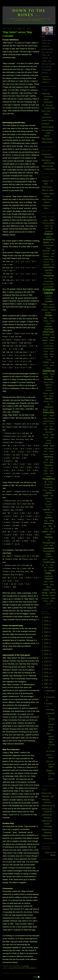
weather (46, 590)
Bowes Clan (47, 793)
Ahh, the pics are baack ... (51, 764)
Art (52, 243)
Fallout (52, 340)
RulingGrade (49, 512)
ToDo (46, 546)
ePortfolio (46, 335)
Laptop (45, 415)
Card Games (49, 267)
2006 (46, 687)
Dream (51, 318)
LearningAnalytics (49, 421)
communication (49, 287)
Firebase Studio (49, 346)
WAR (46, 582)
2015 (46, 654)
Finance (52, 343)
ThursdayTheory (49, 543)
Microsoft (49, 432)
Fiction (45, 343)
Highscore (49, 385)
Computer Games (49, 291)
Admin (47, 229)
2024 (46, 625)
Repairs (49, 501)
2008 (46, 680)
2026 (46, 617)
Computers (49, 296)
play (52, 468)
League (52, 415)
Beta (53, 251)
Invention (49, 399)
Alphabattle (49, 232)
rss (53, 510)
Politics (46, 474)
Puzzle (45, 490)
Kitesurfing (49, 412)
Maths (51, 429)
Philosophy (49, 465)
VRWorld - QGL (48, 796)
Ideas (45, 396)
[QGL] (46, 220)
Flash (52, 351)
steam (49, 534)
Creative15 (49, 299)
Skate (46, 521)
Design (21, 959)
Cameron (46, 265)
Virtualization (49, 576)
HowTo (52, 393)
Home (21, 972)
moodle (49, 440)
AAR (52, 220)
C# (52, 262)
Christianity (49, 276)
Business (47, 262)
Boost (53, 256)
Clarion (51, 279)
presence (49, 476)
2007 (46, 684)
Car (53, 265)
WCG (49, 587)
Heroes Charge (49, 382)
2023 (46, 628)
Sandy (49, 515)
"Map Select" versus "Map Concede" (17, 34)
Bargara (49, 248)
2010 (46, 673)
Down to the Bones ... (29, 13)
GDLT (45, 374)
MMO (52, 435)
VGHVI (51, 568)
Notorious (46, 124)
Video (45, 571)
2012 (46, 665)
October (50, 704)
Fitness (46, 351)
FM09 (51, 354)
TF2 (49, 540)
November (51, 697)
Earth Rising (47, 187)
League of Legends (49, 418)
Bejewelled (46, 251)
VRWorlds (49, 579)
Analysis (13, 959)
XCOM (49, 604)
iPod (52, 402)
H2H (52, 377)
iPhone (46, 401)
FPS (52, 357)
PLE (46, 471)
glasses (52, 374)
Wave (52, 584)
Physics (46, 468)
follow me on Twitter (50, 854)
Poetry (51, 471)
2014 (46, 658)
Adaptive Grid (49, 226)
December (51, 691)
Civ (45, 278)
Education (49, 326)
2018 (46, 643)
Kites (52, 410)
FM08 (46, 354)
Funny (46, 362)
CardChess (49, 270)
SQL (50, 526)
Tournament (30, 959)
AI (52, 228)
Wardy (51, 582)
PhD (51, 462)
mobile (46, 438)
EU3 (53, 335)
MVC (52, 446)
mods (52, 438)
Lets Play (52, 424)
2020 (46, 636)
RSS (36, 968)
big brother (46, 254)
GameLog (49, 371)
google (46, 377)
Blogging (46, 256)
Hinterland (49, 390)
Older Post (35, 972)
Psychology (49, 487)
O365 (46, 460)
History (45, 393)
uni (45, 568)
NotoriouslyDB (48, 127)
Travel (52, 559)
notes (52, 454)
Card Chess (47, 117)
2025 (46, 621)
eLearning (49, 329)
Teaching (49, 537)
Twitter (52, 565)
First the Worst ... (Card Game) (48, 133)
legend (45, 424)
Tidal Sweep (47, 139)
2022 (46, 632)
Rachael (52, 490)
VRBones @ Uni (48, 806)
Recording (49, 499)
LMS (51, 427)
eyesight (46, 338)
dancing (52, 304)
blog (53, 254)
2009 (46, 676)
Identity (51, 396)
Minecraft (46, 435)
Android (49, 237)
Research (49, 504)
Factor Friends (48, 120)
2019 (46, 639)
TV (47, 565)
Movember (49, 443)
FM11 (46, 357)
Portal (52, 474)
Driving (46, 321)
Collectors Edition (49, 284)
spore (45, 526)
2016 (46, 650)
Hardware (49, 379)
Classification (49, 281)
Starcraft (52, 532)
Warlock (46, 584)
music (46, 446)
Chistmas (49, 273)
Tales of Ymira (48, 190)
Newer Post (7, 972)
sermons (49, 518)
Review (49, 507)
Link (46, 426)
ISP (49, 404)
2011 (46, 669)
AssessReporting (49, 245)
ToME (51, 546)
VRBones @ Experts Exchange (47, 824)
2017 (46, 647)
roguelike (47, 510)
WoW (52, 601)
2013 (46, 662)
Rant (52, 496)
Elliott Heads (49, 332)
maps (45, 429)
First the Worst (49, 349)
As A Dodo (51, 751)
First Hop (50, 710)
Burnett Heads (49, 259)
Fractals (49, 360)
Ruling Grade (47, 142)
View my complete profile (46, 80)
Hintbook (49, 388)
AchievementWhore (49, 223)
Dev (45, 318)
